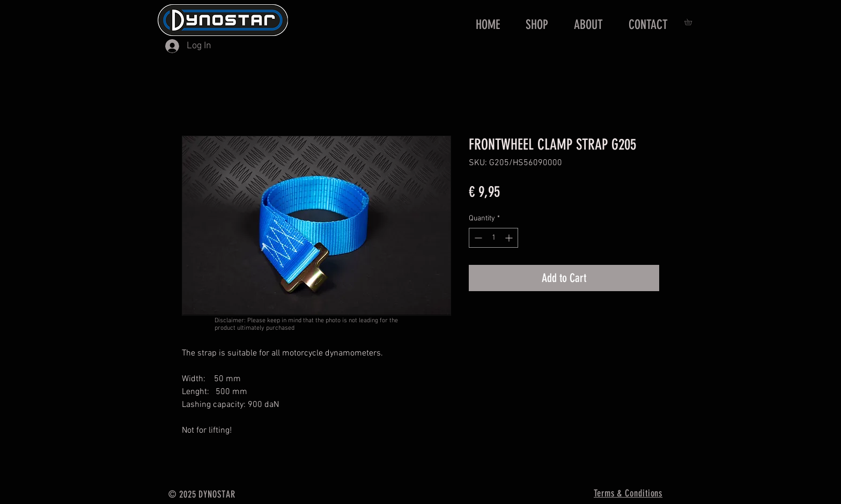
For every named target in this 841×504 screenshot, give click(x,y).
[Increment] (510, 238)
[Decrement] (477, 238)
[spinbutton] (493, 238)
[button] (691, 22)
